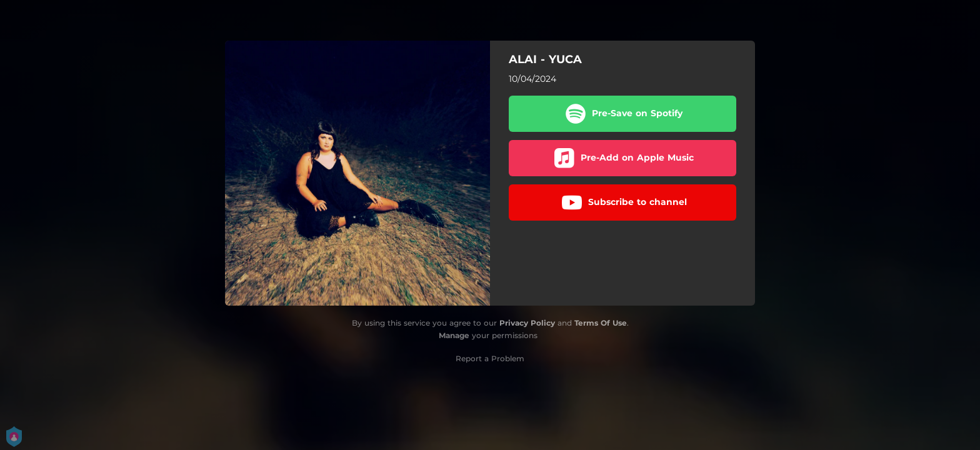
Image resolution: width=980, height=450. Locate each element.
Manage (454, 335)
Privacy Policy (527, 323)
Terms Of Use (601, 323)
